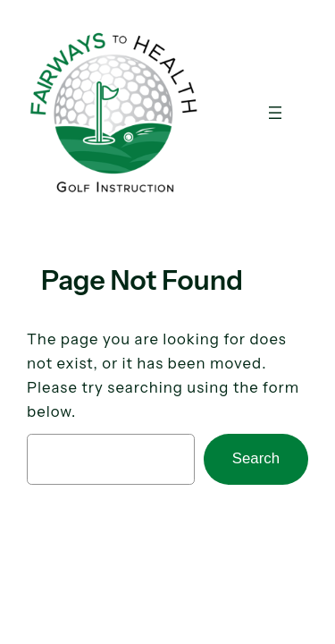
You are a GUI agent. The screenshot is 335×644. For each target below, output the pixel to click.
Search (256, 458)
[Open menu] (275, 113)
